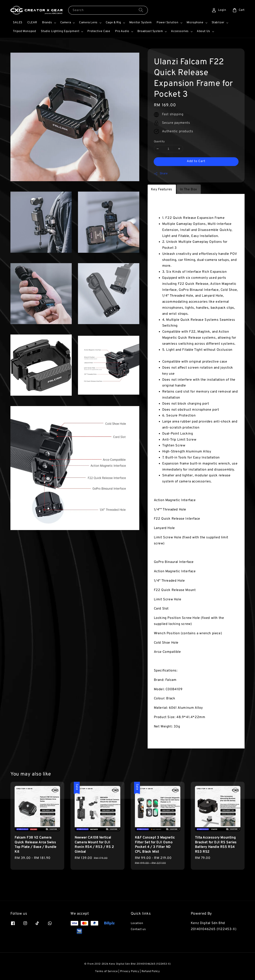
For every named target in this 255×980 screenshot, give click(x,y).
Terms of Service (106, 971)
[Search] (141, 10)
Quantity (159, 142)
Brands (47, 23)
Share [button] (161, 174)
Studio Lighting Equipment (60, 31)
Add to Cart (196, 161)
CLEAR (32, 23)
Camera (66, 23)
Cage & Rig (113, 23)
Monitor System (140, 23)
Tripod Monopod (24, 31)
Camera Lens (88, 23)
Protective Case (99, 31)
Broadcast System (150, 31)
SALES (18, 23)
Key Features (162, 190)
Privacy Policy (130, 971)
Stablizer (218, 23)
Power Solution (167, 23)
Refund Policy (151, 971)
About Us (203, 31)
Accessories (180, 31)
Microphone (195, 23)
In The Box (188, 190)
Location (137, 923)
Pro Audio (122, 31)
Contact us (138, 929)
